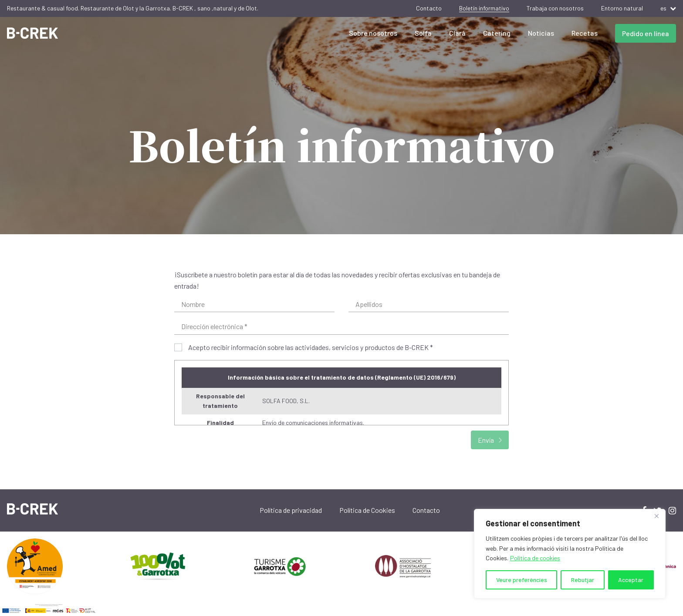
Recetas (585, 33)
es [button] (668, 8)
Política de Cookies (367, 510)
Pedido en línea (646, 33)
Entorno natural (622, 8)
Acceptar (631, 580)
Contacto (429, 8)
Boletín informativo (484, 8)
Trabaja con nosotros (555, 8)
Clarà (457, 33)
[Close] (656, 516)
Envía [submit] (490, 440)
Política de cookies (535, 558)
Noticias (541, 33)
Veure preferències (522, 580)
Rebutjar (583, 580)
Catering (497, 33)
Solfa (423, 33)
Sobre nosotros (373, 33)
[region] (570, 554)
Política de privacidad (291, 510)
